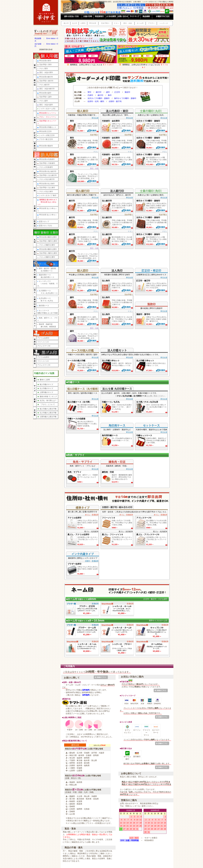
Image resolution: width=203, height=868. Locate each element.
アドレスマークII (44, 346)
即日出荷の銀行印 (45, 77)
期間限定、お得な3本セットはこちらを (90, 65)
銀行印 (99, 92)
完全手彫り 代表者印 (46, 163)
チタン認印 (43, 101)
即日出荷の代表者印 (46, 159)
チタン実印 (43, 69)
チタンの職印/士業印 (46, 245)
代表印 (90, 95)
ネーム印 (140, 23)
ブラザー (151, 23)
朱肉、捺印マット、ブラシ (47, 319)
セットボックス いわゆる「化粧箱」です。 (48, 284)
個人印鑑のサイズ (45, 384)
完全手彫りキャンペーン (47, 122)
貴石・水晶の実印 (45, 73)
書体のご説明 (44, 380)
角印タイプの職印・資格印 (125, 98)
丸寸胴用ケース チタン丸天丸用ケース (48, 292)
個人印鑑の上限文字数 (47, 409)
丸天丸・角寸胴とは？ (47, 401)
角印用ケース (43, 306)
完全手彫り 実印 (44, 65)
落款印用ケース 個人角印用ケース (46, 276)
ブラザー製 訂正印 (45, 139)
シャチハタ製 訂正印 (46, 135)
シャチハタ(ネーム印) (46, 109)
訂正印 (117, 92)
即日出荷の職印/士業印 (47, 237)
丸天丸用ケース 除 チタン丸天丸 (45, 300)
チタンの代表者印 (45, 167)
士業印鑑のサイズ (45, 392)
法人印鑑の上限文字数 (47, 413)
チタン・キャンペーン (47, 117)
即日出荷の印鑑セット (47, 127)
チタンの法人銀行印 (46, 179)
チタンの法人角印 (45, 192)
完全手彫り (105, 23)
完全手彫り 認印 (44, 97)
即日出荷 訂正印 (44, 132)
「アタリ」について (46, 404)
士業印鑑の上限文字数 (47, 417)
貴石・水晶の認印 (45, 105)
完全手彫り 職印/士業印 (47, 241)
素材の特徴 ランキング (47, 397)
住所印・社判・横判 (96, 101)
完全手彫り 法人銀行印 (47, 175)
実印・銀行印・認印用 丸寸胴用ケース (47, 270)
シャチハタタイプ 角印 (47, 195)
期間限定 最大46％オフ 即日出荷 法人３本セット (47, 202)
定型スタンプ (43, 222)
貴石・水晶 (128, 23)
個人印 (66, 23)
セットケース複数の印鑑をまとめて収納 (48, 312)
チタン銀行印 (43, 85)
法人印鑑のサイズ (45, 388)
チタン (116, 23)
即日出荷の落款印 (45, 146)
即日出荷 (93, 23)
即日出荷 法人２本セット (47, 216)
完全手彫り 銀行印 (45, 81)
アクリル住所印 (43, 338)
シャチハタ (164, 23)
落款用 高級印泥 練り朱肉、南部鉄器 (47, 325)
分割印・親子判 (115, 101)
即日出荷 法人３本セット (47, 210)
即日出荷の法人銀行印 (47, 171)
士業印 (83, 23)
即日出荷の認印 (44, 93)
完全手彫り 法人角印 (46, 188)
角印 (110, 95)
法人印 (75, 23)
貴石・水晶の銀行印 (46, 89)
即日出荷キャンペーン (47, 113)
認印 (108, 92)
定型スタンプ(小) (45, 226)
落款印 (127, 92)
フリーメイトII (43, 342)
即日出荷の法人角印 (46, 184)
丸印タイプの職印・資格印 (99, 98)
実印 (89, 92)
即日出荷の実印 (44, 61)
